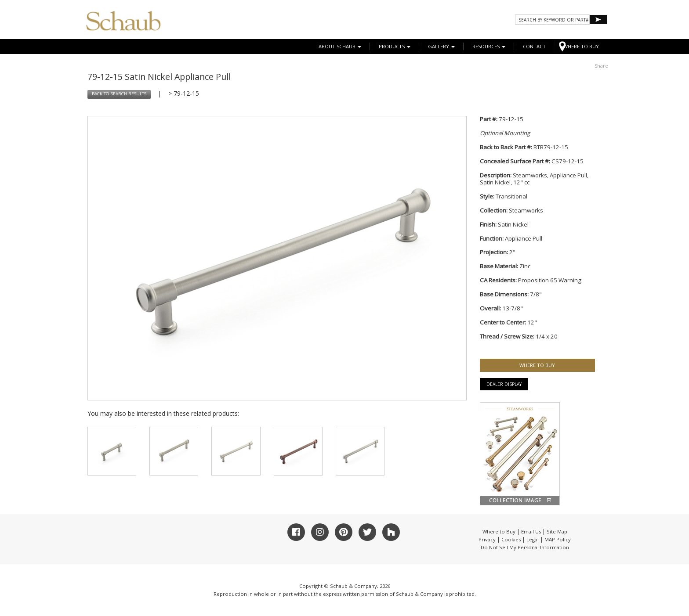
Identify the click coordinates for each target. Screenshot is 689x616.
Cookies (511, 539)
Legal (533, 539)
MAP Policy (558, 539)
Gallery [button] (441, 46)
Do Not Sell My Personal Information (525, 547)
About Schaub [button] (340, 46)
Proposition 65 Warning (550, 280)
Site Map (557, 531)
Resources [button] (489, 46)
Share (601, 66)
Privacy (487, 539)
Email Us (531, 531)
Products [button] (395, 46)
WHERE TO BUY (581, 46)
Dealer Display (504, 384)
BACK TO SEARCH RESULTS (119, 94)
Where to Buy (499, 531)
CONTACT (534, 46)
